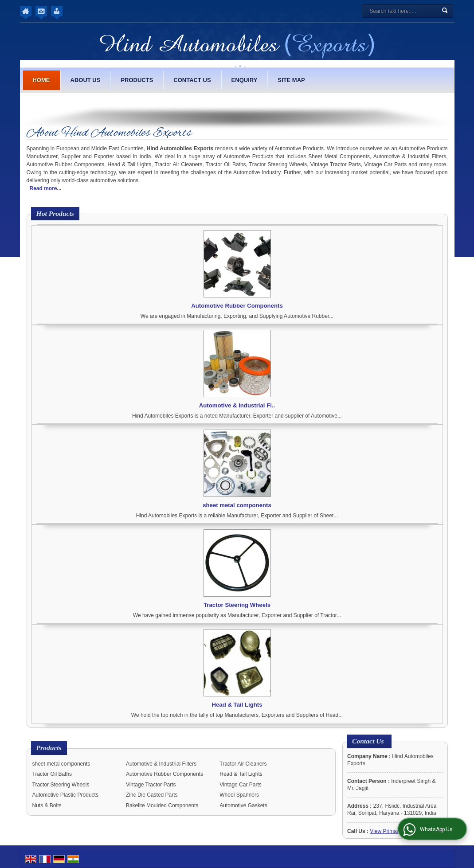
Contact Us (192, 80)
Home (41, 80)
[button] (396, 831)
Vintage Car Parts (241, 785)
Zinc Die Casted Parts (152, 795)
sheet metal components (237, 505)
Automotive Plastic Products (65, 795)
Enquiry (245, 80)
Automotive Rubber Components (237, 306)
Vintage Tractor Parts (151, 785)
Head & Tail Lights (237, 705)
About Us (86, 80)
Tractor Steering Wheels (237, 605)
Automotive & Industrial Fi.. (237, 405)
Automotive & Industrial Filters (161, 764)
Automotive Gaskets (243, 805)
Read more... (46, 188)
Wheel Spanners (239, 795)
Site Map (291, 80)
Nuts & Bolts (47, 805)
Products (137, 80)
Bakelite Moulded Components (162, 805)
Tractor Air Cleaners (243, 764)
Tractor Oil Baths (52, 774)
